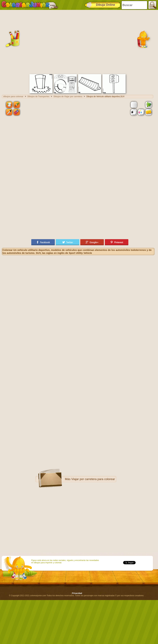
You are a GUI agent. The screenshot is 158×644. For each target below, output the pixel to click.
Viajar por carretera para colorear (93, 479)
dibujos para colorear (13, 97)
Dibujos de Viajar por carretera (68, 97)
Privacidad (77, 593)
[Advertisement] (31, 42)
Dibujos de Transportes (38, 97)
